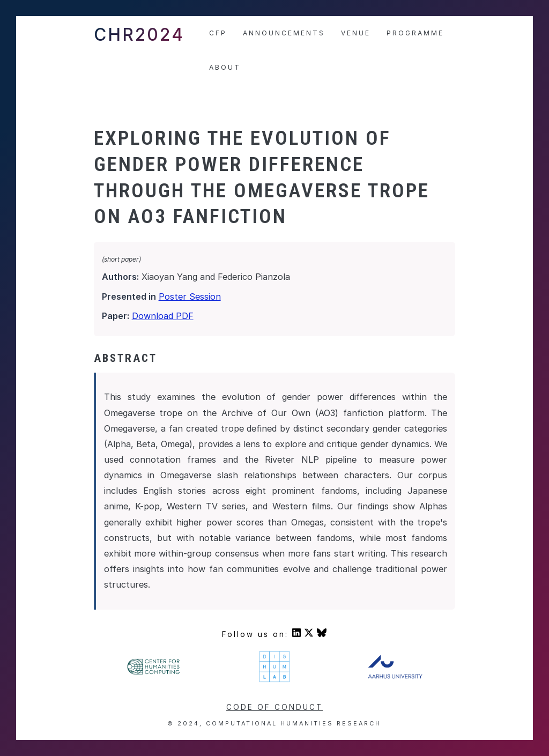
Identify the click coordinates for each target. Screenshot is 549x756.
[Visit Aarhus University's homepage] (395, 676)
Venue (356, 33)
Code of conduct (274, 707)
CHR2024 (139, 35)
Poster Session (190, 297)
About (225, 67)
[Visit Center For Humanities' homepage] (154, 673)
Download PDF (163, 316)
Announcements (284, 33)
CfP (218, 33)
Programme (415, 33)
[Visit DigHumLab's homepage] (275, 680)
